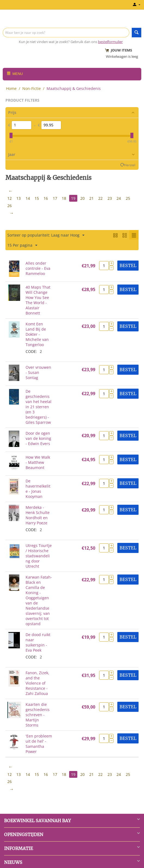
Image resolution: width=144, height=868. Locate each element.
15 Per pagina (22, 245)
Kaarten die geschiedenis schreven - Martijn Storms (38, 714)
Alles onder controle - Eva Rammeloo (38, 268)
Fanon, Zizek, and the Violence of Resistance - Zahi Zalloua (37, 683)
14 (28, 198)
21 (93, 198)
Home (11, 88)
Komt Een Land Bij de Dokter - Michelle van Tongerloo (37, 334)
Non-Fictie (32, 88)
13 (19, 198)
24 (121, 198)
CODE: (31, 351)
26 (10, 205)
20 (84, 198)
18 (65, 198)
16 (47, 198)
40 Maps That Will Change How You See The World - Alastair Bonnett (38, 300)
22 (102, 198)
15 (37, 198)
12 (10, 198)
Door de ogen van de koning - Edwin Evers (38, 438)
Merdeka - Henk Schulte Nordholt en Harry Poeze (38, 515)
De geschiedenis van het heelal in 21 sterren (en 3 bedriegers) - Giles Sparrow (39, 406)
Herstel (130, 165)
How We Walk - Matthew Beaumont (38, 462)
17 (56, 198)
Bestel (128, 265)
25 (130, 198)
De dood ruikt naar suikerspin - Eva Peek (38, 642)
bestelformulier (110, 42)
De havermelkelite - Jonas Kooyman (38, 488)
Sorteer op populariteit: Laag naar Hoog (46, 235)
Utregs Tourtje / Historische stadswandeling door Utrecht (39, 555)
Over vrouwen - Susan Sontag (38, 372)
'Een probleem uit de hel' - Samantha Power (39, 743)
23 (111, 198)
